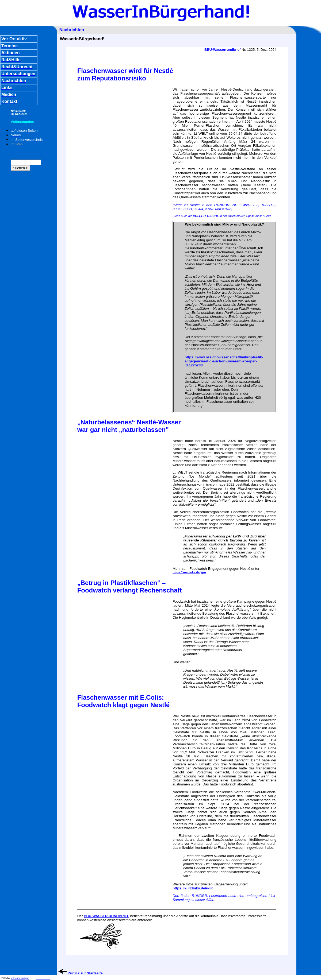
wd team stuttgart (20, 978)
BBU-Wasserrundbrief (222, 50)
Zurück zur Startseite (85, 973)
